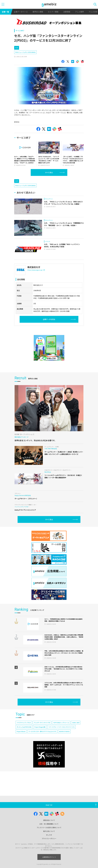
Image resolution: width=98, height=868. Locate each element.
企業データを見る (49, 319)
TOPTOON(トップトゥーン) (61, 723)
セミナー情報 (53, 12)
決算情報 (67, 12)
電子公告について (49, 831)
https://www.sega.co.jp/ (36, 270)
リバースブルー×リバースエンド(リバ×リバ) (61, 727)
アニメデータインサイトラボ (42, 723)
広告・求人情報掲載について (49, 824)
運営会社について (49, 820)
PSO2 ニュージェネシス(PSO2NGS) (25, 52)
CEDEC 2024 (76, 723)
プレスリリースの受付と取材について (49, 827)
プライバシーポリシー (49, 839)
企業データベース (21, 12)
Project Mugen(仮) (40, 727)
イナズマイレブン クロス (24, 723)
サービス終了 (20, 31)
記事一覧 (5, 12)
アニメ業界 (79, 12)
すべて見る (49, 172)
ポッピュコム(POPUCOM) (24, 727)
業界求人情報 (38, 12)
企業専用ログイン (49, 857)
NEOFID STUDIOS (64, 731)
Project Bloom (21, 731)
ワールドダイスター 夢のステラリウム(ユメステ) (42, 731)
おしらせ (49, 835)
